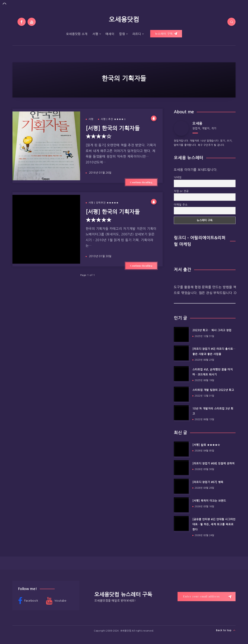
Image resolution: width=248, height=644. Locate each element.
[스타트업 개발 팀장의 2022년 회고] (181, 394)
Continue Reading (141, 182)
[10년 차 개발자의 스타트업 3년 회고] (181, 413)
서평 (95, 34)
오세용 (197, 124)
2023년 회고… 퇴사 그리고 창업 (212, 330)
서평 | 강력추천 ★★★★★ (104, 203)
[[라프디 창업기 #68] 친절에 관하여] (181, 468)
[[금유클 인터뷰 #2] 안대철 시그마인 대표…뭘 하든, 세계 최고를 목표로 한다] (181, 523)
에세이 (110, 34)
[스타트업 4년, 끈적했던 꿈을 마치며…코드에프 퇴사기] (181, 374)
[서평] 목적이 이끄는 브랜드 (209, 501)
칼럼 (122, 34)
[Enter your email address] (207, 597)
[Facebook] (22, 22)
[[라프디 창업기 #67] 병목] (181, 486)
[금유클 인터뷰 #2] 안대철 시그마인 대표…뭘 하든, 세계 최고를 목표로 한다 (214, 524)
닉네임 (178, 177)
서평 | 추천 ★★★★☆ (113, 119)
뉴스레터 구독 (166, 34)
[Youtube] (32, 22)
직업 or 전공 (181, 191)
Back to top (226, 630)
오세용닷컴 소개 (77, 34)
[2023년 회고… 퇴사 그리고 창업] (181, 334)
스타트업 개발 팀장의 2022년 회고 (213, 390)
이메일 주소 (181, 205)
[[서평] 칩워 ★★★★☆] (181, 449)
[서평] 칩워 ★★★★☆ (206, 445)
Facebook (28, 601)
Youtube (56, 601)
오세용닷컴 (124, 20)
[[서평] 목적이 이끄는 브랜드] (181, 505)
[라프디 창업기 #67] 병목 (208, 482)
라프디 (137, 34)
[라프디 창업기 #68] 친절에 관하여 (214, 464)
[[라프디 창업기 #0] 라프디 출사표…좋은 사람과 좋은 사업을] (181, 353)
